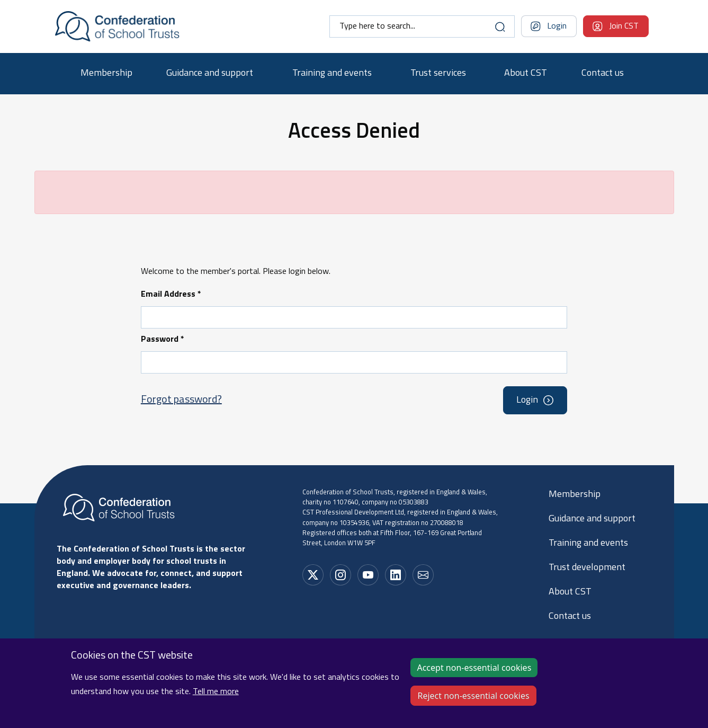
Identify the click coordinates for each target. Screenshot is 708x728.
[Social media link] (313, 575)
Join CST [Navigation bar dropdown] (624, 26)
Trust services (438, 73)
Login (557, 26)
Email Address (171, 295)
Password (163, 340)
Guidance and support (210, 73)
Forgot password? (181, 400)
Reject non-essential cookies (473, 702)
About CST (526, 73)
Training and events (332, 73)
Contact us (603, 73)
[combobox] (422, 26)
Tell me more (216, 698)
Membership (106, 73)
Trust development (587, 568)
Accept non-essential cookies (474, 674)
